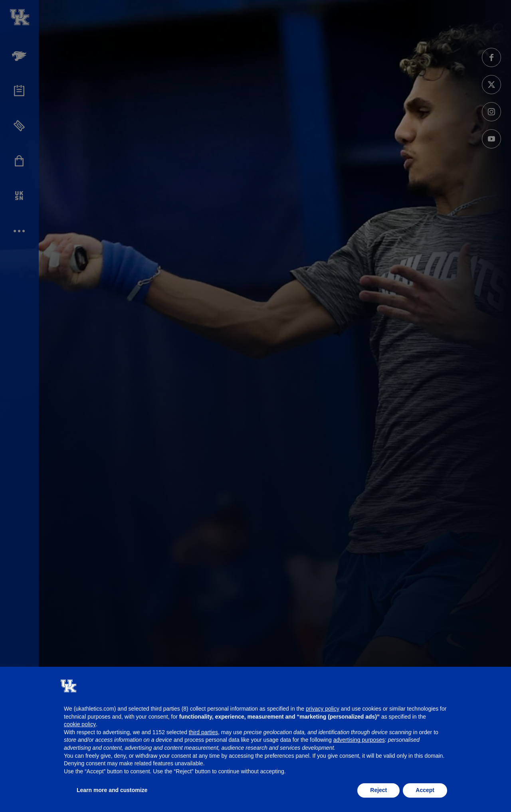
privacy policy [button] (323, 709)
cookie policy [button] (80, 724)
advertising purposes (359, 740)
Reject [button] (378, 790)
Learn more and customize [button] (112, 790)
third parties (203, 732)
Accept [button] (425, 790)
